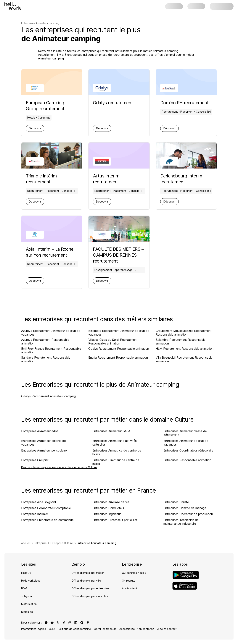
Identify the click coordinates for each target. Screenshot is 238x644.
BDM (24, 588)
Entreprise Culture (62, 543)
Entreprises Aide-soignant (39, 502)
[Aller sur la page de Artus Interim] (119, 179)
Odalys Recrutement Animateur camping (48, 396)
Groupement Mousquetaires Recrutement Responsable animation (184, 333)
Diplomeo (27, 612)
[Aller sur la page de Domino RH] (186, 103)
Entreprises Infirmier (35, 514)
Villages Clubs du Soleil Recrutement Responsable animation (113, 342)
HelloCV (26, 573)
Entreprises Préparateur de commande (47, 520)
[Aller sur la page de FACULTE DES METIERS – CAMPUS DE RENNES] (119, 255)
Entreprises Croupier (35, 460)
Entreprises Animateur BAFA (111, 431)
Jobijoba (26, 596)
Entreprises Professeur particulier (115, 520)
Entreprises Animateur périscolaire (44, 450)
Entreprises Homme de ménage (185, 508)
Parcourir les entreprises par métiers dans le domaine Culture (59, 467)
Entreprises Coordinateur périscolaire (188, 450)
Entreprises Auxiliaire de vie (111, 502)
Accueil (26, 543)
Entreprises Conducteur (108, 508)
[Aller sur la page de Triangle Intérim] (52, 179)
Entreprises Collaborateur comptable (46, 508)
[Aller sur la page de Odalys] (113, 103)
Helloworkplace (31, 581)
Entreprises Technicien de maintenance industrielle (181, 522)
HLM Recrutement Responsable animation (185, 349)
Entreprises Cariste (176, 502)
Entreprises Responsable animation (187, 460)
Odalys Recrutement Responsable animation (119, 349)
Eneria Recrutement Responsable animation (118, 357)
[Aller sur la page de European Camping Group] (52, 106)
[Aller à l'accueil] (13, 6)
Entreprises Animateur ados (40, 431)
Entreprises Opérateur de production (188, 514)
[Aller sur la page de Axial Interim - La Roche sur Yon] (52, 252)
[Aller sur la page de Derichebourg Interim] (186, 179)
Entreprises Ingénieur (107, 514)
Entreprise (40, 543)
